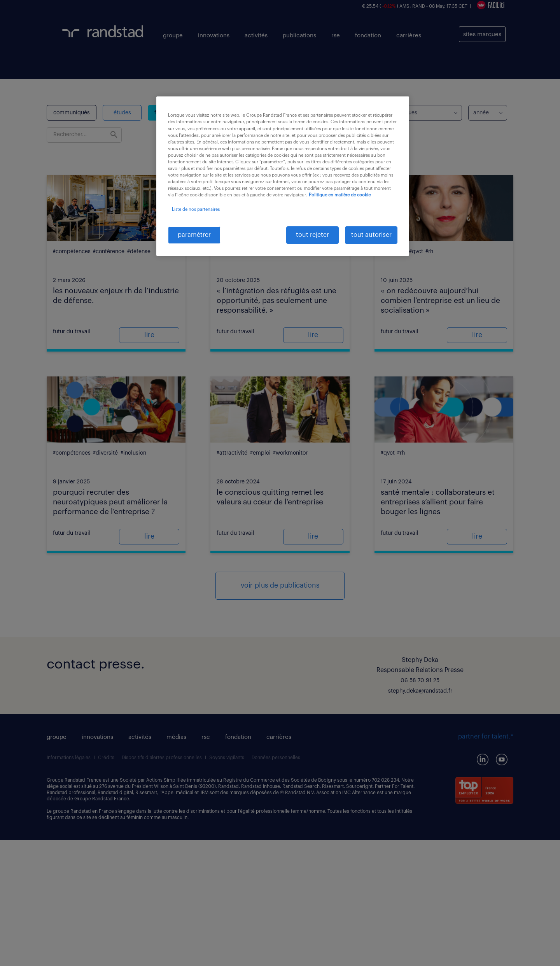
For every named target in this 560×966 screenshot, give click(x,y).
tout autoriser (371, 235)
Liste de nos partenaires (196, 209)
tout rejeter (312, 235)
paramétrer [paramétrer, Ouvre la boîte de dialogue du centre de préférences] (194, 235)
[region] (283, 176)
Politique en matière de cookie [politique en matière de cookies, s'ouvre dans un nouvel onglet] (340, 195)
